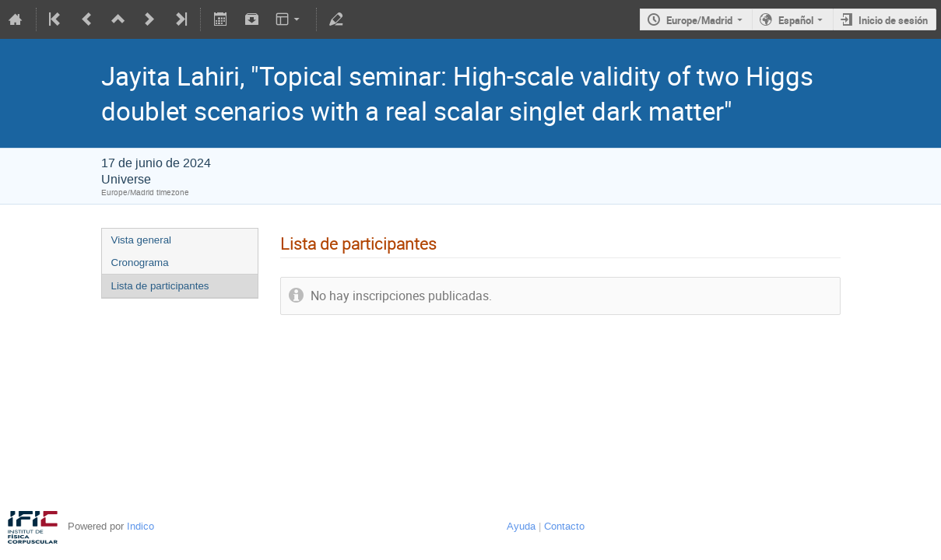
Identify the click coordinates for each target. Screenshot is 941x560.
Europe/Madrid (699, 20)
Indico (140, 526)
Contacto (564, 526)
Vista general (142, 240)
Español (796, 20)
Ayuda (521, 526)
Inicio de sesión (893, 20)
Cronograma (140, 262)
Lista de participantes (160, 286)
